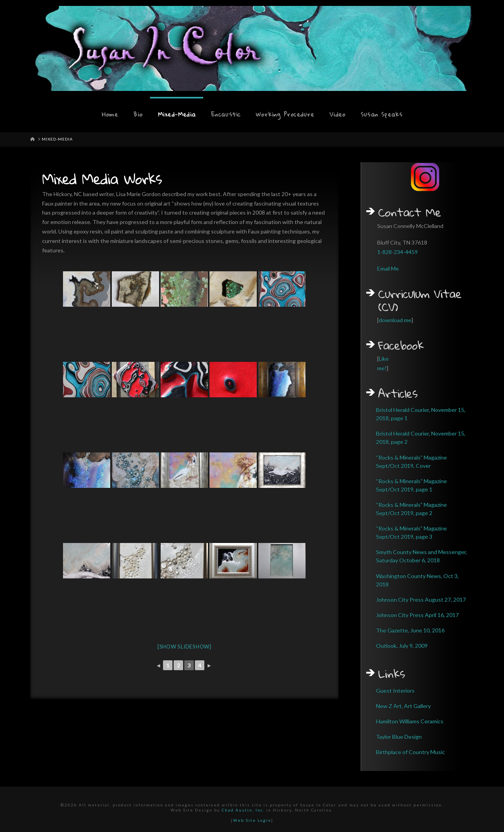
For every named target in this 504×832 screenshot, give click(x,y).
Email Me (388, 268)
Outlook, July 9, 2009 (402, 646)
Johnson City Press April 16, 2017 (417, 615)
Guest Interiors (395, 690)
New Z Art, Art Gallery (403, 706)
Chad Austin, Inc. (243, 810)
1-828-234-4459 (397, 252)
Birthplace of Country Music (410, 752)
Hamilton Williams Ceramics (410, 721)
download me (395, 320)
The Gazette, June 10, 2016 (410, 630)
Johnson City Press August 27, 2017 (421, 599)
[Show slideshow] (184, 647)
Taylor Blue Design (399, 737)
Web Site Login (252, 820)
